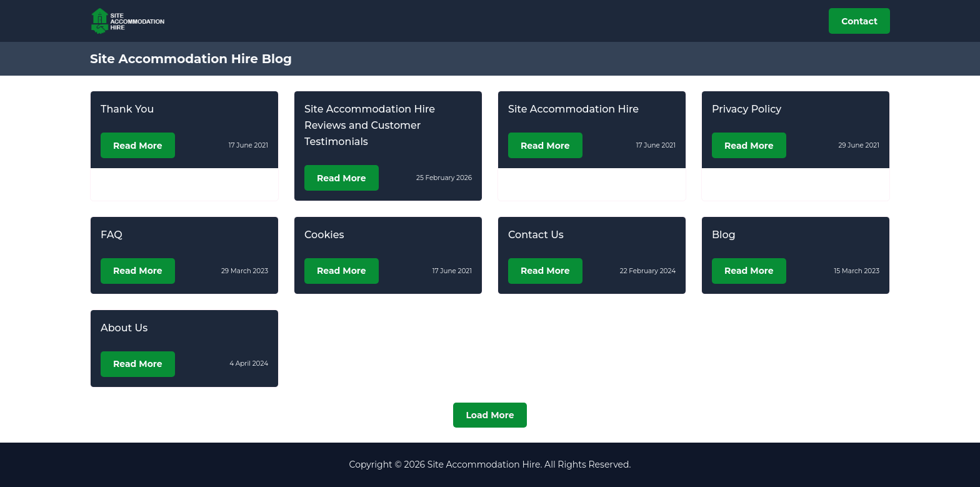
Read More (138, 146)
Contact (859, 21)
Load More (490, 415)
